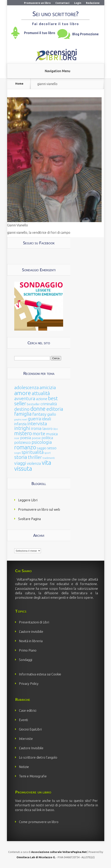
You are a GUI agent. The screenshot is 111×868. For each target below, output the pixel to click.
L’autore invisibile (31, 632)
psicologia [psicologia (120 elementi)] (42, 442)
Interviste (26, 739)
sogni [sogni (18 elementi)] (18, 453)
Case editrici (28, 711)
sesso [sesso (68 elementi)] (52, 448)
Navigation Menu (58, 71)
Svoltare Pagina (29, 519)
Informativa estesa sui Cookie (40, 674)
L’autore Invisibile (31, 748)
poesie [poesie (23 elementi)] (36, 438)
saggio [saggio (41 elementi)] (42, 448)
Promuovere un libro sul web (39, 509)
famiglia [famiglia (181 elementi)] (23, 414)
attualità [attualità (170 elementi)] (41, 393)
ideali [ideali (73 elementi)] (46, 419)
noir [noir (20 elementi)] (17, 438)
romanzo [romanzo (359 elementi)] (25, 447)
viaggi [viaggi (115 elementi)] (20, 463)
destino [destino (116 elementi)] (22, 409)
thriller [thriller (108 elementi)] (35, 457)
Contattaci (62, 3)
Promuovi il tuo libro (40, 33)
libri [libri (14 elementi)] (56, 429)
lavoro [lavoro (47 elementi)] (47, 428)
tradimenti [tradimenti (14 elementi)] (49, 458)
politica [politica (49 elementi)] (47, 438)
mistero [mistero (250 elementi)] (23, 433)
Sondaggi (26, 660)
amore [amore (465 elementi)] (23, 393)
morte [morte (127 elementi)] (39, 433)
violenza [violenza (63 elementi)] (34, 463)
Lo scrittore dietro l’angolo (38, 757)
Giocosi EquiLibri (30, 729)
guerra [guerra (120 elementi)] (34, 419)
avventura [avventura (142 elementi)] (25, 398)
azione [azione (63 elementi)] (42, 399)
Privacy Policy (29, 684)
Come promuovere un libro (39, 822)
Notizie (24, 767)
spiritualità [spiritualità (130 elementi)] (33, 452)
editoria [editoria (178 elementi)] (55, 409)
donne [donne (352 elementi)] (38, 409)
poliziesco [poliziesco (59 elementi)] (23, 442)
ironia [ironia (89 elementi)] (36, 428)
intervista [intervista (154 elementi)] (37, 423)
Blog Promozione (85, 34)
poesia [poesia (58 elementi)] (26, 438)
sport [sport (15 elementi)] (48, 453)
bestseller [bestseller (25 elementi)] (33, 404)
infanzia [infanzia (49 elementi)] (20, 424)
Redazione (93, 3)
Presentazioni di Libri (34, 622)
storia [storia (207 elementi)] (21, 457)
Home (19, 84)
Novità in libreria (31, 641)
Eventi (23, 720)
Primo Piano (28, 650)
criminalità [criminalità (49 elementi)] (49, 404)
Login (78, 3)
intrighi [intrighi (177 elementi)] (22, 428)
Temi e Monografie (33, 776)
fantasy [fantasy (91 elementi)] (39, 414)
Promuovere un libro (37, 3)
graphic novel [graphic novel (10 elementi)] (21, 420)
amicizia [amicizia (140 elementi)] (48, 387)
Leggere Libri (28, 500)
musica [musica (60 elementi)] (52, 434)
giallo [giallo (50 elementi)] (52, 414)
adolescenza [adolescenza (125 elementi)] (26, 387)
